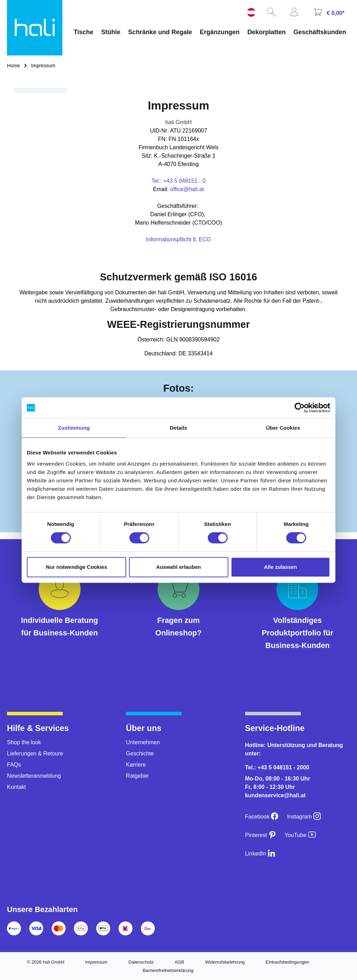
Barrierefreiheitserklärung (168, 970)
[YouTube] (300, 835)
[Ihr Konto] (297, 14)
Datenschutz (141, 962)
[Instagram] (304, 817)
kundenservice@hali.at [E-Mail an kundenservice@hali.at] (275, 795)
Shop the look (24, 742)
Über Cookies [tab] (283, 428)
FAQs (14, 765)
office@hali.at (187, 189)
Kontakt (16, 787)
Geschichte (140, 753)
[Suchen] (274, 14)
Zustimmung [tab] (74, 428)
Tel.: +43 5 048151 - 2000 (277, 767)
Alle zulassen (280, 567)
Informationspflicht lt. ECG (178, 239)
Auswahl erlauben (178, 567)
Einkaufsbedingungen (287, 962)
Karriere (136, 765)
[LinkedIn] (260, 854)
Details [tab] (178, 428)
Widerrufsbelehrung (225, 962)
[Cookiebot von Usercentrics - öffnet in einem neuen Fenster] (300, 408)
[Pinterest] (261, 835)
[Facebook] (262, 817)
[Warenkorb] (332, 14)
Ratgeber (137, 776)
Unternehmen (143, 742)
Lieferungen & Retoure (35, 753)
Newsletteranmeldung (34, 776)
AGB (179, 962)
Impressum (96, 962)
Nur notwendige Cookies (77, 567)
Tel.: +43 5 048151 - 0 (178, 181)
